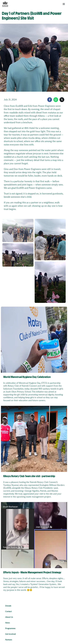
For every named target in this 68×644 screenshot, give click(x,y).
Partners (9, 640)
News (7, 623)
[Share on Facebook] (50, 100)
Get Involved (10, 634)
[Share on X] (62, 100)
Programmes (10, 628)
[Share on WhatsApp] (56, 100)
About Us (9, 617)
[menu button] (64, 4)
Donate (8, 606)
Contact (8, 611)
